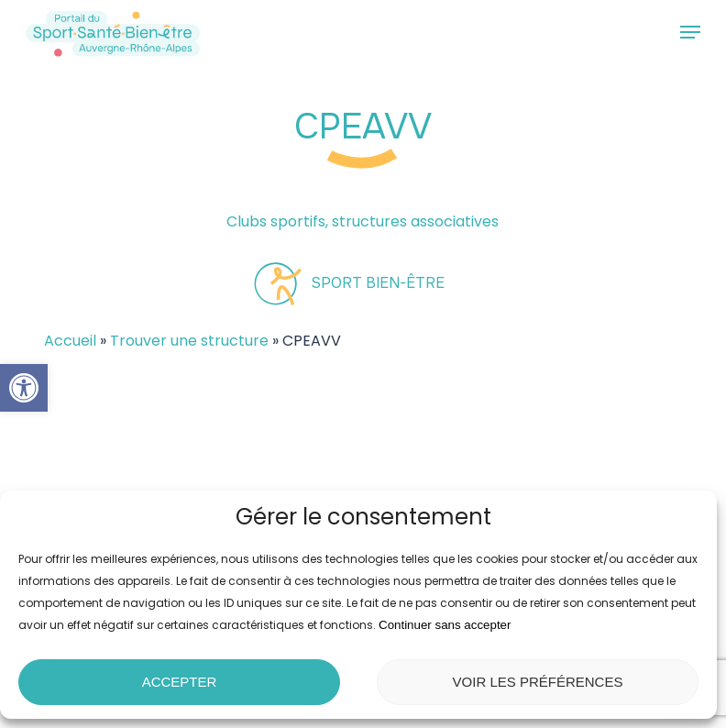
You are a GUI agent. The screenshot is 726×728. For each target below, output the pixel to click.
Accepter (180, 682)
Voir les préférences (538, 682)
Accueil (70, 341)
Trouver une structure (189, 341)
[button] (24, 388)
